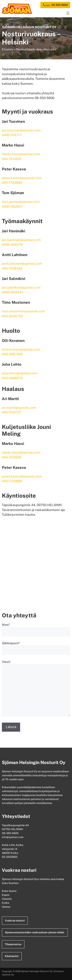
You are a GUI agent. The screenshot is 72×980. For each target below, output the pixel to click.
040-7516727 (12, 412)
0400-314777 (12, 135)
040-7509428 (12, 268)
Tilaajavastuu (13, 944)
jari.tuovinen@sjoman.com (21, 130)
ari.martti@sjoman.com (19, 408)
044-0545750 (12, 316)
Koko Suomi (10, 891)
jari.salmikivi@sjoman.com (21, 288)
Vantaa (6, 907)
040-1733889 (12, 183)
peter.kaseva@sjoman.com (22, 178)
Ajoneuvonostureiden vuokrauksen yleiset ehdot (35, 932)
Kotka (6, 903)
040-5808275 (12, 378)
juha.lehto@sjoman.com (20, 373)
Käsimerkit (12, 956)
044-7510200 (12, 159)
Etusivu (8, 49)
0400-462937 (12, 207)
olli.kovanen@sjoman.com (21, 349)
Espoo (6, 895)
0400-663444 (13, 292)
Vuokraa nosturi (15, 921)
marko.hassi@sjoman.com (21, 154)
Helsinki (7, 899)
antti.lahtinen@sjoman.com (22, 264)
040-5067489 (12, 354)
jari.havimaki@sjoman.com (21, 240)
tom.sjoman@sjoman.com (21, 202)
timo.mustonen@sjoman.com (23, 311)
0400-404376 (12, 245)
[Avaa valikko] (68, 13)
